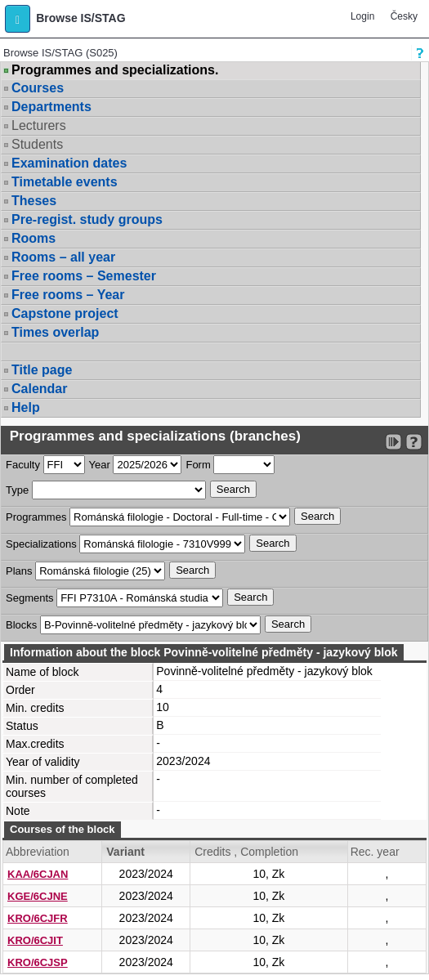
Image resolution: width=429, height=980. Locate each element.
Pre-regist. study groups (87, 219)
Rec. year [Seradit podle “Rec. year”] (375, 852)
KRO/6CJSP (38, 962)
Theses (34, 201)
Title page (42, 370)
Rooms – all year (63, 257)
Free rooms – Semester (84, 276)
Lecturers (39, 125)
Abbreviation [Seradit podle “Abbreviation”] (38, 852)
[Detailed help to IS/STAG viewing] (414, 442)
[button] (18, 19)
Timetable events (65, 182)
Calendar (39, 389)
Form (198, 465)
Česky (404, 16)
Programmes (36, 517)
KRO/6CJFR (38, 918)
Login (362, 16)
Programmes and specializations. (115, 70)
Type (17, 490)
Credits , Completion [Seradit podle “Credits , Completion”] (246, 852)
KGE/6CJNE (38, 896)
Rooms (34, 238)
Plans (19, 571)
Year (100, 465)
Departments (51, 107)
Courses (38, 88)
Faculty (23, 465)
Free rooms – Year (68, 295)
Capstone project (65, 313)
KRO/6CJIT (35, 940)
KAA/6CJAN (38, 874)
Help (26, 407)
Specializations (41, 544)
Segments (30, 598)
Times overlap (55, 332)
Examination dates (69, 163)
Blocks (21, 625)
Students (37, 144)
